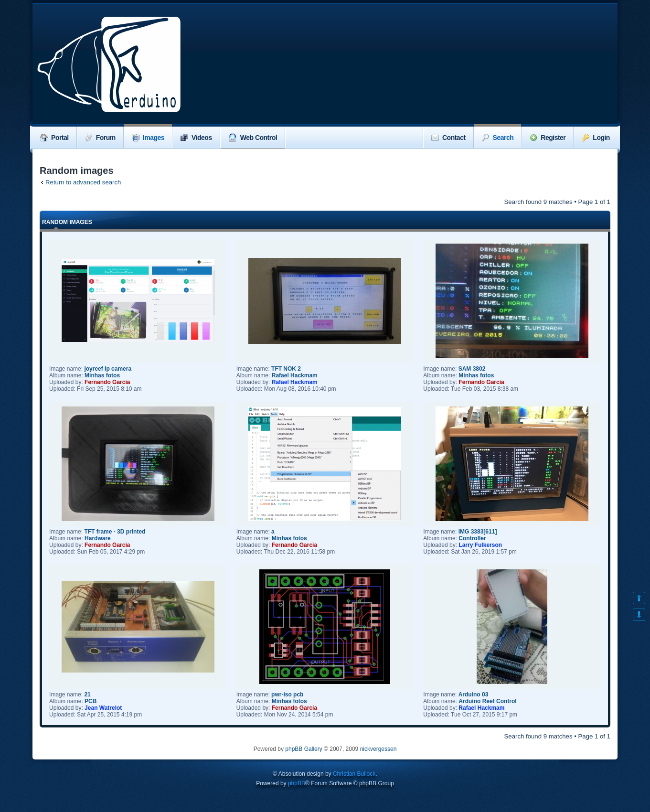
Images (148, 138)
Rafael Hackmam (295, 375)
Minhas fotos (102, 375)
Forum (100, 138)
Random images (67, 222)
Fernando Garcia (107, 382)
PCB (91, 701)
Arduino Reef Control (487, 701)
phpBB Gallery (304, 749)
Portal (54, 138)
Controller (472, 538)
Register (548, 138)
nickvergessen (378, 749)
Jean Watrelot (103, 708)
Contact (448, 138)
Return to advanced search (83, 182)
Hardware (98, 538)
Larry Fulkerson (480, 545)
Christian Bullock (354, 774)
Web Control (253, 138)
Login (596, 138)
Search (498, 138)
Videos (196, 138)
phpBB (297, 783)
